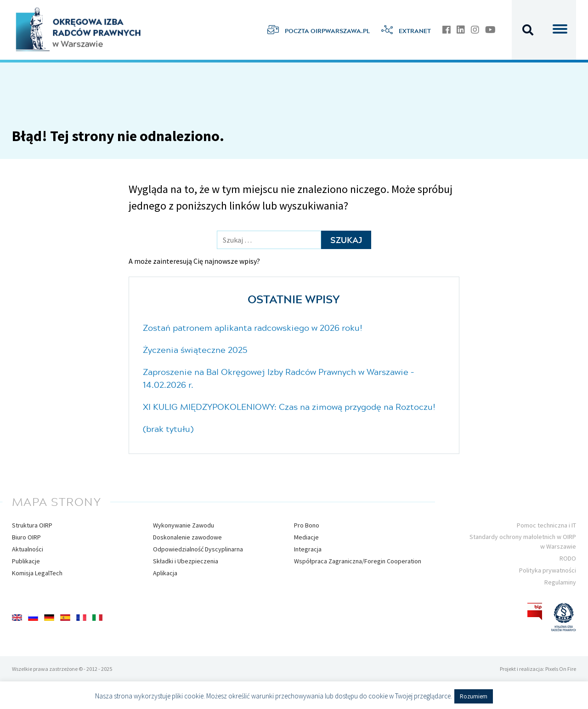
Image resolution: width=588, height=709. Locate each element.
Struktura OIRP (32, 525)
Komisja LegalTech (37, 573)
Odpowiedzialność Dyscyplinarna (198, 549)
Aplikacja (165, 573)
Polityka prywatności (548, 570)
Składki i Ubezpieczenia (186, 561)
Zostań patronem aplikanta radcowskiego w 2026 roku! (253, 328)
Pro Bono (307, 525)
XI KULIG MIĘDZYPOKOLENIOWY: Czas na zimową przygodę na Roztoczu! (289, 407)
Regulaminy (560, 582)
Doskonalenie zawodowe (187, 537)
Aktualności (28, 549)
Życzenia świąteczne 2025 (195, 350)
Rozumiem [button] (474, 696)
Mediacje (306, 537)
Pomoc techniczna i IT (546, 525)
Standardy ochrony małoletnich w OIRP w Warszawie (523, 542)
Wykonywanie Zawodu (184, 525)
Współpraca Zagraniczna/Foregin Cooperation (358, 561)
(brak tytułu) (168, 429)
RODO (568, 558)
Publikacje (26, 561)
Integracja (308, 549)
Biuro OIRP (26, 537)
